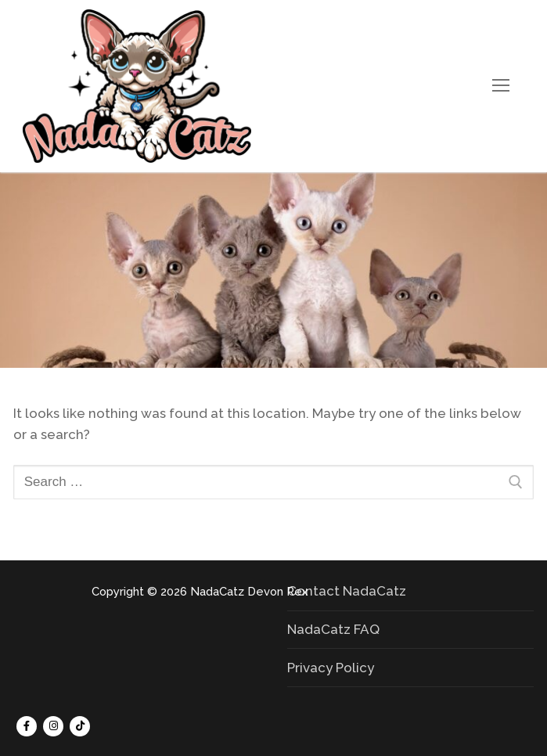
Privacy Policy (331, 668)
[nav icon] (501, 86)
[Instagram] (53, 726)
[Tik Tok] (80, 726)
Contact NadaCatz (347, 591)
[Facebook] (27, 726)
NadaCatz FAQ (333, 629)
